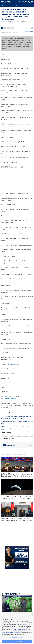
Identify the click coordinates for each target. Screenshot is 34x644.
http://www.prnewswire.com (9, 399)
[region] (17, 628)
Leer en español (29, 31)
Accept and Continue (17, 642)
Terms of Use (16, 629)
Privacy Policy (24, 629)
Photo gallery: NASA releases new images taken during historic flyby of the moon (17, 497)
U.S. (3, 435)
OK (32, 615)
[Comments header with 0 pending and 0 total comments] (17, 445)
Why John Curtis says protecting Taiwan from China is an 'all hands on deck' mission (17, 520)
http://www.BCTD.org (13, 364)
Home (17, 5)
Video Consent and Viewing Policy (11, 633)
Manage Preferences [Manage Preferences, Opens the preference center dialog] (17, 638)
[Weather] (19, 2)
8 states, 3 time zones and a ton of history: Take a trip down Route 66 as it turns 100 (17, 475)
